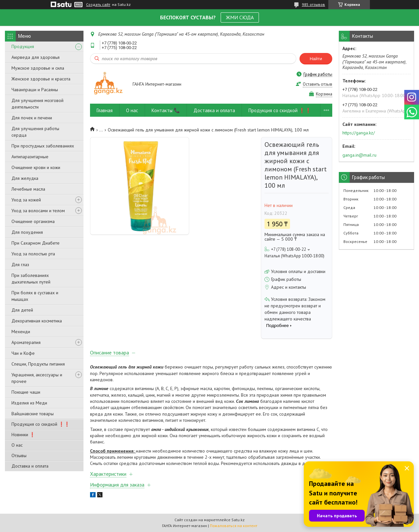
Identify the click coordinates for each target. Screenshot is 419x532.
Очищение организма (33, 221)
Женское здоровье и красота (41, 79)
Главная (105, 110)
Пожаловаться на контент (234, 526)
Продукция (23, 46)
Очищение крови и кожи (36, 167)
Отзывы (19, 455)
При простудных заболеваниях (43, 146)
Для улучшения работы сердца (35, 132)
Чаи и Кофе (23, 353)
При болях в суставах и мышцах (35, 296)
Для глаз (20, 265)
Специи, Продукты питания (38, 364)
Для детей (22, 310)
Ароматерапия (26, 342)
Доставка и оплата (30, 466)
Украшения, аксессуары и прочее (37, 378)
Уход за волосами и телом (38, 211)
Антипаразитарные (30, 157)
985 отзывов (313, 4)
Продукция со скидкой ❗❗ (41, 424)
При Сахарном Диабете (36, 243)
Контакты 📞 (166, 110)
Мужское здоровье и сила (38, 68)
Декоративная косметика (37, 321)
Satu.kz (238, 520)
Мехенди (21, 332)
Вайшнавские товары (33, 414)
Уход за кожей (26, 200)
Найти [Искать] (316, 59)
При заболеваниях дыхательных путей (31, 279)
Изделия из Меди (29, 403)
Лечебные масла (28, 189)
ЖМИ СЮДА (240, 17)
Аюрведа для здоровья (36, 57)
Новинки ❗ (23, 435)
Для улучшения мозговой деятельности (37, 104)
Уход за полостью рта (33, 254)
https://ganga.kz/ (359, 133)
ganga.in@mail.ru (359, 155)
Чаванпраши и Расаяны (35, 90)
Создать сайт (98, 5)
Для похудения (27, 232)
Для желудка (25, 178)
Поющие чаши (26, 392)
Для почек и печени (32, 118)
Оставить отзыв (318, 84)
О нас (17, 445)
